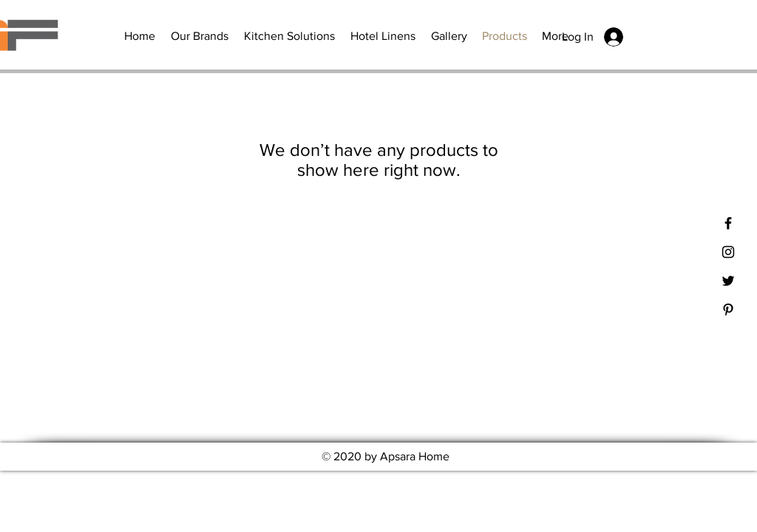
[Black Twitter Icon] (728, 281)
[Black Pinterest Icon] (728, 310)
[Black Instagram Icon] (728, 252)
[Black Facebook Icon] (728, 223)
